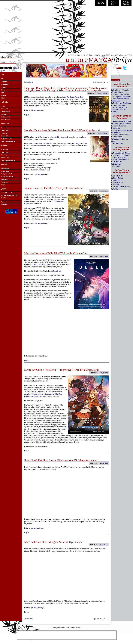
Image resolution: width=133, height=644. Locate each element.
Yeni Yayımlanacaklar (8, 141)
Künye (3, 90)
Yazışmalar (5, 182)
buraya (36, 110)
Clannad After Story (120, 157)
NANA (115, 189)
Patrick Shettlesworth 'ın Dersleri (9, 197)
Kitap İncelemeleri (7, 176)
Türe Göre (5, 130)
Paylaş (27, 115)
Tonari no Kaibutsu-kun (121, 135)
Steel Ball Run (118, 176)
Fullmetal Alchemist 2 (121, 160)
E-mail (4, 95)
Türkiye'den (5, 109)
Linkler (4, 98)
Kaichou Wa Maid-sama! (122, 187)
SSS (3, 92)
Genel (3, 106)
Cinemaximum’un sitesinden (42, 394)
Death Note (117, 164)
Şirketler (4, 204)
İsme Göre (5, 128)
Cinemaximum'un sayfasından (44, 265)
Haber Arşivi (6, 117)
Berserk (116, 185)
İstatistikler (5, 84)
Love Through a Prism (121, 94)
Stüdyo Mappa (61, 137)
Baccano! (116, 166)
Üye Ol (3, 71)
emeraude (105, 93)
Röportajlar (5, 171)
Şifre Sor (17, 68)
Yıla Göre (5, 133)
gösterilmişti (57, 271)
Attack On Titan (44, 144)
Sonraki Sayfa (28, 82)
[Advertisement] (26, 26)
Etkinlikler (5, 179)
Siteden (4, 114)
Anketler (4, 82)
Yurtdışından (6, 111)
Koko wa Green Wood (121, 155)
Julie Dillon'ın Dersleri (9, 193)
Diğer (3, 185)
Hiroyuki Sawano (62, 146)
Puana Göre (5, 136)
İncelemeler (5, 168)
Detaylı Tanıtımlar (7, 174)
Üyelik (3, 87)
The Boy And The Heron (122, 103)
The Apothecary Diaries (122, 97)
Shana (106, 191)
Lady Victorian (118, 137)
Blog (3, 79)
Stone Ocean (118, 178)
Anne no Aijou (118, 143)
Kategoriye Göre (7, 139)
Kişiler (4, 202)
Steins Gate (117, 162)
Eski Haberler (6, 120)
